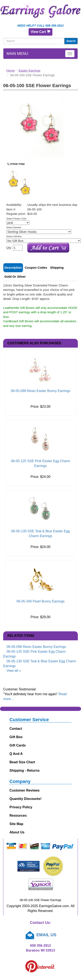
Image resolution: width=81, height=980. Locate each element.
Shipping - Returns (25, 770)
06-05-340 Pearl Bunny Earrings (40, 601)
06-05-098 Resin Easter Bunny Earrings (40, 391)
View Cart (40, 32)
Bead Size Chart (22, 762)
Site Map (16, 824)
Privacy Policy (21, 807)
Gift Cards (18, 745)
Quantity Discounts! (25, 799)
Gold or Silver (15, 277)
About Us (17, 832)
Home (11, 70)
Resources (18, 816)
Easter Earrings (29, 70)
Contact (16, 729)
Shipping (57, 268)
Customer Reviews (25, 790)
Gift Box (16, 737)
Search (71, 41)
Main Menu (17, 54)
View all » (14, 671)
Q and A (16, 754)
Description (13, 268)
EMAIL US (40, 935)
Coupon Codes (36, 268)
